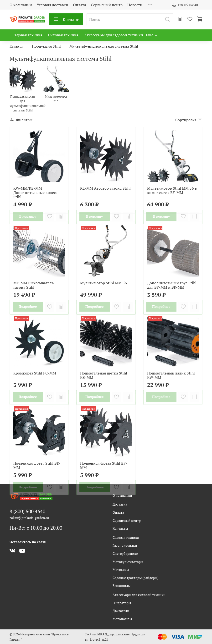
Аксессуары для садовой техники (114, 35)
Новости (135, 5)
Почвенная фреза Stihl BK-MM (37, 465)
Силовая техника (63, 35)
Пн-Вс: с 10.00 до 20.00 (36, 528)
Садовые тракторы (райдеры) (135, 578)
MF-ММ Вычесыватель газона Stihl (34, 285)
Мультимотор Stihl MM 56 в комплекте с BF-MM (172, 190)
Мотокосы (121, 570)
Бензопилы (122, 586)
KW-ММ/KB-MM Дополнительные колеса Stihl (35, 193)
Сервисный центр (107, 5)
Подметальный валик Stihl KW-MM (171, 375)
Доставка (120, 504)
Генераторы (122, 603)
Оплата (80, 5)
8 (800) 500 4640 (27, 511)
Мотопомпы (122, 619)
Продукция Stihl (46, 46)
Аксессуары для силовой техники (139, 595)
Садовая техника (27, 35)
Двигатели (121, 611)
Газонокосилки (125, 545)
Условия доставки (52, 5)
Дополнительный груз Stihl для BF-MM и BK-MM (172, 285)
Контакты (120, 528)
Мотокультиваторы (128, 562)
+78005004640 (184, 5)
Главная (16, 46)
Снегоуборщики (125, 553)
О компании (21, 5)
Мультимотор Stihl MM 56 (103, 283)
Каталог (66, 19)
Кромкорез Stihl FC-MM (35, 373)
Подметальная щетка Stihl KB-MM (104, 375)
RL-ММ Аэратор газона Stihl (105, 188)
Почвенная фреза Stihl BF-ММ (104, 465)
